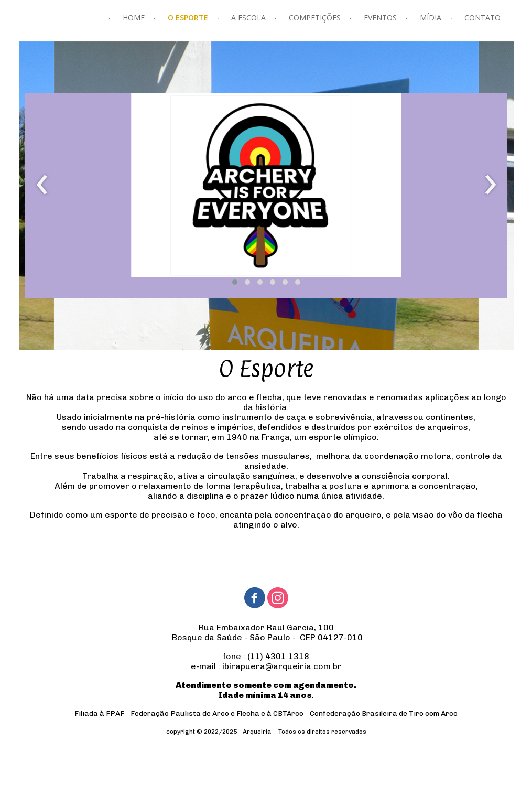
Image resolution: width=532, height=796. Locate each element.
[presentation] (42, 185)
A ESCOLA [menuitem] (248, 18)
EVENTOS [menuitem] (380, 18)
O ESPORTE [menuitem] (188, 18)
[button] (235, 282)
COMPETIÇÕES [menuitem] (315, 18)
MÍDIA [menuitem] (431, 18)
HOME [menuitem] (134, 18)
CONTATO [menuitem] (482, 18)
